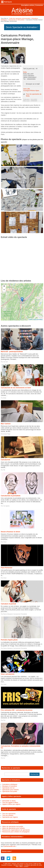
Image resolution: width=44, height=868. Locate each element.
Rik (4, 470)
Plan (17, 866)
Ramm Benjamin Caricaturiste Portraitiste (15, 614)
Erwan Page (7, 434)
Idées (21, 866)
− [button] (4, 290)
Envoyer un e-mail (33, 84)
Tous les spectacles (9, 814)
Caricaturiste (6, 460)
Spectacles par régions (10, 817)
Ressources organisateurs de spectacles (16, 830)
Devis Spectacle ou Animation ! (22, 27)
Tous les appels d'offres (10, 802)
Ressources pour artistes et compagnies (16, 832)
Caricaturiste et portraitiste (11, 496)
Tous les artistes (8, 815)
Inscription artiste (28, 5)
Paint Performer (7, 568)
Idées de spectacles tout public (13, 826)
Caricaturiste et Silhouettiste (16, 20)
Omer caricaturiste (8, 674)
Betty (25, 72)
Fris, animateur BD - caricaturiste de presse (17, 710)
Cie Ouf (5, 362)
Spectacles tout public (10, 791)
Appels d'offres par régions (11, 804)
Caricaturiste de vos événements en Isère (16, 388)
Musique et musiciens (10, 786)
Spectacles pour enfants (11, 790)
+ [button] (4, 286)
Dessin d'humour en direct (11, 532)
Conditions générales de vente (33, 865)
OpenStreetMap (38, 319)
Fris (4, 720)
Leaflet (30, 319)
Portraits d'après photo (9, 640)
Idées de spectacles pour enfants (14, 828)
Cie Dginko (6, 506)
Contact (26, 866)
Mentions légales (18, 865)
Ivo (4, 758)
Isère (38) (27, 89)
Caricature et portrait (9, 604)
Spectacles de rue (8, 788)
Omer (5, 542)
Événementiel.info (9, 846)
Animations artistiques (10, 784)
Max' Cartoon (6, 424)
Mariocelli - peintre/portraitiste (12, 352)
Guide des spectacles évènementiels (20, 18)
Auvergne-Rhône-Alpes (31, 91)
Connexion (39, 5)
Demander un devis (9, 801)
